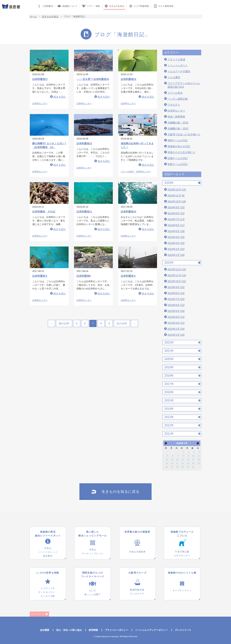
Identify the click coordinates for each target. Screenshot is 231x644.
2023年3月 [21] (176, 323)
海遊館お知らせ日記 (179, 146)
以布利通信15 (128, 79)
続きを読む (60, 97)
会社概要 (45, 630)
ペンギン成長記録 (178, 99)
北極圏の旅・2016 (178, 123)
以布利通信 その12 (44, 212)
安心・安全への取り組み (69, 630)
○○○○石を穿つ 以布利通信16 (93, 79)
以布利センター (40, 103)
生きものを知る (50, 16)
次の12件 (122, 323)
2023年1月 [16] (176, 335)
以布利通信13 (84, 143)
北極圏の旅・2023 (178, 128)
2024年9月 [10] (176, 207)
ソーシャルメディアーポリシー (151, 630)
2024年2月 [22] (176, 249)
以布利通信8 (84, 276)
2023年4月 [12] (176, 317)
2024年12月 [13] (177, 190)
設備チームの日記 (178, 158)
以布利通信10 (128, 212)
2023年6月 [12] (176, 305)
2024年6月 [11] (176, 225)
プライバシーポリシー (117, 630)
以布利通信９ (40, 276)
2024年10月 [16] (177, 201)
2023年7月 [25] (176, 299)
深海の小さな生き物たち (181, 152)
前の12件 (64, 323)
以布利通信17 (40, 79)
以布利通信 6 (128, 276)
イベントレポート (178, 65)
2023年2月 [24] (176, 329)
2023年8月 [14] (176, 293)
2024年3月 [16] (176, 243)
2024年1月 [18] (176, 255)
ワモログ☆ (174, 105)
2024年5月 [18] (176, 231)
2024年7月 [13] (176, 219)
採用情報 (93, 630)
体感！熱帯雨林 (176, 117)
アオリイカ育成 (176, 59)
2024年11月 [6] (176, 196)
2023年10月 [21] (177, 281)
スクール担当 (127, 172)
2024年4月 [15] (176, 237)
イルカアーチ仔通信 (179, 71)
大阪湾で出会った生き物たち (184, 134)
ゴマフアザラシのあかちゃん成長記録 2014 (184, 85)
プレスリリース (183, 630)
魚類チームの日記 (178, 164)
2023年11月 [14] (177, 275)
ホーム (33, 16)
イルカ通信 (174, 77)
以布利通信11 (84, 212)
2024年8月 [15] (176, 213)
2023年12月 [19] (177, 269)
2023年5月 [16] (176, 311)
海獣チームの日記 (178, 140)
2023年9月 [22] (176, 287)
